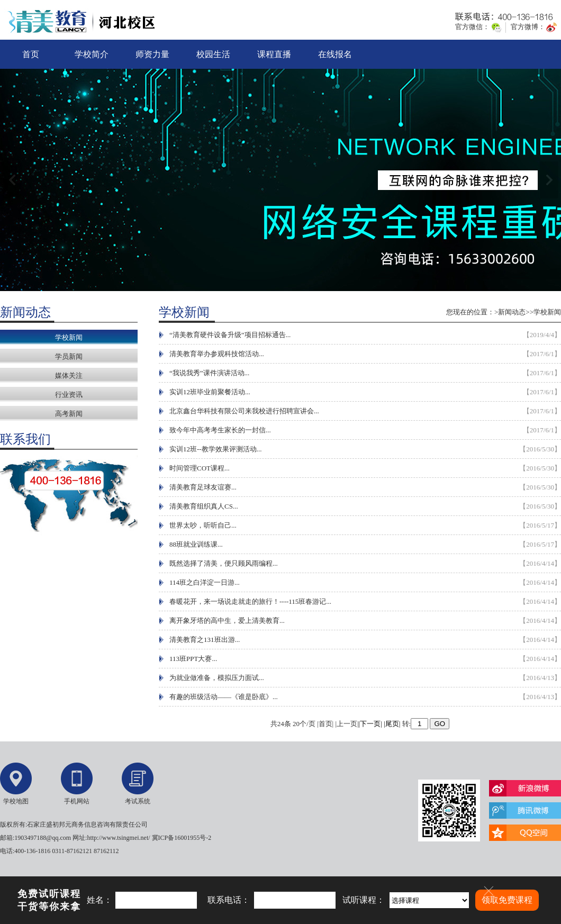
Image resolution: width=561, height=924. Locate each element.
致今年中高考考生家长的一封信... (220, 430)
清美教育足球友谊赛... (203, 487)
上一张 (12, 180)
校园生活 (213, 54)
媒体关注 (69, 375)
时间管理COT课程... (200, 468)
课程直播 (274, 54)
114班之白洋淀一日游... (205, 582)
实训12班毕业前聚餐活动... (210, 392)
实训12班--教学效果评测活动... (215, 449)
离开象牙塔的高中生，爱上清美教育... (227, 620)
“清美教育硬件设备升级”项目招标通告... (230, 335)
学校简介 (92, 54)
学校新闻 (69, 337)
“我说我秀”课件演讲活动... (209, 373)
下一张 (549, 180)
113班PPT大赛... (193, 659)
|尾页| (392, 724)
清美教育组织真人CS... (204, 506)
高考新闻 (69, 414)
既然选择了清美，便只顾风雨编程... (224, 563)
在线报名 (335, 54)
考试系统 (138, 801)
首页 (31, 54)
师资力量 (152, 54)
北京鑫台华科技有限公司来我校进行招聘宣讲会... (244, 411)
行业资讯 (69, 395)
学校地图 (16, 801)
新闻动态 (512, 312)
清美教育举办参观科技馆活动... (217, 354)
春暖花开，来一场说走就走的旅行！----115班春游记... (250, 601)
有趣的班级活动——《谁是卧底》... (224, 697)
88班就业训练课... (196, 544)
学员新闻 (69, 356)
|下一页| (370, 724)
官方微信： (472, 27)
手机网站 (77, 801)
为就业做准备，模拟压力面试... (217, 678)
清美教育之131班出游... (205, 640)
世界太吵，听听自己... (203, 525)
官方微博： (528, 27)
